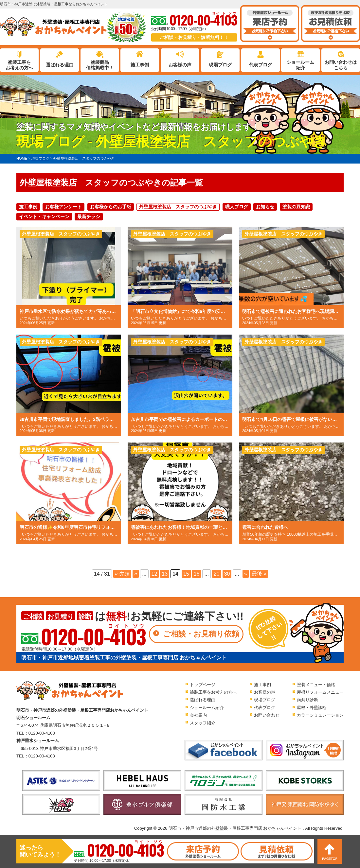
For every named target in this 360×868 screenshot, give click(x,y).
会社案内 (198, 715)
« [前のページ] (136, 574)
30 (227, 574)
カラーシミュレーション (320, 715)
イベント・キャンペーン (44, 217)
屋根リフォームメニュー (320, 692)
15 (186, 574)
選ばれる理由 (60, 65)
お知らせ (265, 207)
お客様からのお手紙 (111, 207)
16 (197, 574)
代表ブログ (261, 65)
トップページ (203, 685)
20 (217, 574)
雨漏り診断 (307, 700)
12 (154, 574)
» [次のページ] (246, 574)
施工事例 (140, 65)
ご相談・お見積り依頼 (201, 634)
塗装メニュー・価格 (316, 685)
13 (165, 574)
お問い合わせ (267, 715)
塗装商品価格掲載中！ (100, 65)
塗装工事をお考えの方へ (19, 65)
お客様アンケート (63, 207)
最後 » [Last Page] (259, 574)
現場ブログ (220, 65)
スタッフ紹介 (203, 723)
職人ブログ (237, 207)
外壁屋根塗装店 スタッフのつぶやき (178, 207)
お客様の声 (180, 65)
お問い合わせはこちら (341, 65)
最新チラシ (89, 217)
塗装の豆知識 (296, 207)
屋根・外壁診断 (312, 708)
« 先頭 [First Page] (122, 574)
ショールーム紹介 (300, 65)
